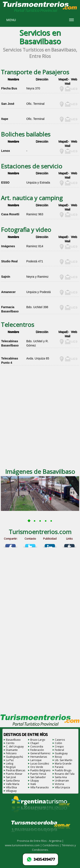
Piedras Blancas (16, 770)
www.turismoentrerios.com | (24, 845)
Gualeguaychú (15, 757)
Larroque (36, 760)
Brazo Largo (38, 740)
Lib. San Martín (64, 760)
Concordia (37, 747)
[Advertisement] (40, 422)
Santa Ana (61, 777)
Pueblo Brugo (63, 770)
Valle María (13, 784)
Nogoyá (11, 767)
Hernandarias (39, 757)
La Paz (10, 760)
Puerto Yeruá (38, 774)
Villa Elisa (11, 787)
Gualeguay (61, 753)
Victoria (59, 784)
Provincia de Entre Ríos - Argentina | (40, 841)
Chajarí (35, 743)
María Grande (63, 764)
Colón (58, 743)
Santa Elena (13, 781)
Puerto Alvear (14, 774)
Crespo (59, 747)
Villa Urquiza (62, 787)
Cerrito (10, 743)
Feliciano (11, 753)
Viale (33, 784)
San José (11, 777)
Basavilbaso (13, 740)
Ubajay (35, 781)
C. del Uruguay (15, 747)
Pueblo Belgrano (40, 770)
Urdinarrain (62, 781)
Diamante (12, 750)
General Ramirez (40, 753)
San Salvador (38, 777)
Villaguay (11, 791)
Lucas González (40, 764)
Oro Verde (37, 767)
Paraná (59, 767)
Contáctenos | (52, 845)
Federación (37, 750)
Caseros (60, 740)
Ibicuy (58, 757)
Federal (59, 750)
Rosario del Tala (65, 774)
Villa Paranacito (40, 787)
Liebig (10, 764)
